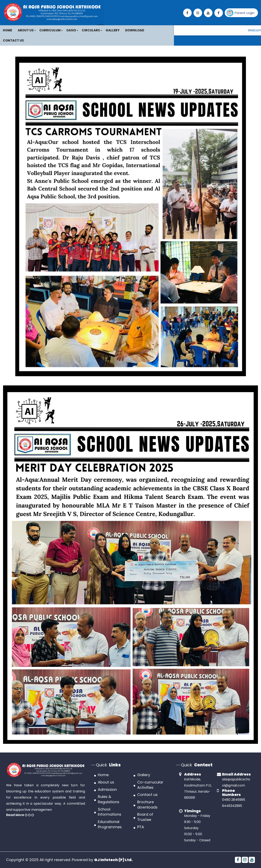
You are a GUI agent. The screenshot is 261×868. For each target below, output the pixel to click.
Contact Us (13, 40)
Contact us (147, 795)
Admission (107, 789)
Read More (20, 815)
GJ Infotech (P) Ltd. (113, 860)
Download (135, 30)
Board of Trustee (145, 817)
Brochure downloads (147, 805)
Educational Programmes (110, 824)
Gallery (113, 30)
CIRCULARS (91, 30)
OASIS (71, 30)
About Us (26, 30)
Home (7, 30)
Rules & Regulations (109, 799)
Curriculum (50, 30)
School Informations (110, 812)
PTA (141, 827)
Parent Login (240, 13)
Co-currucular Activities (150, 785)
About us (106, 782)
